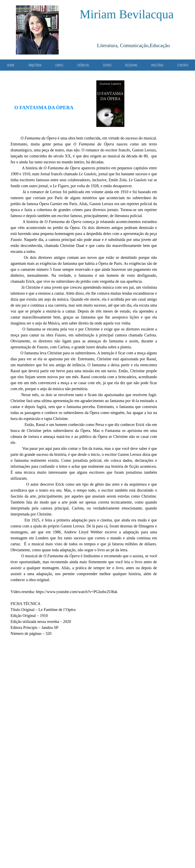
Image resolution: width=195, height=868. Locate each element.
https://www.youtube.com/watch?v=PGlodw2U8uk (77, 592)
